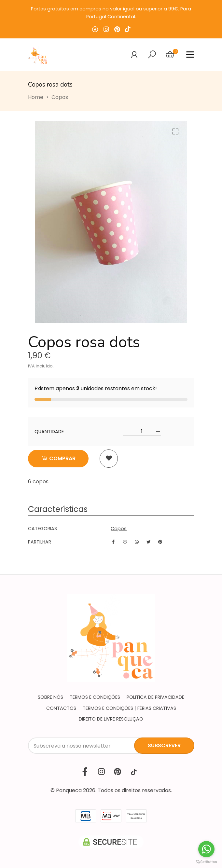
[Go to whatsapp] (206, 849)
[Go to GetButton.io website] (206, 861)
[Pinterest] (160, 542)
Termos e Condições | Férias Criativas (129, 708)
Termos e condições (95, 697)
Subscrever (164, 745)
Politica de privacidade (155, 697)
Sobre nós (50, 697)
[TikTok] (134, 772)
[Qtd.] (142, 431)
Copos (60, 97)
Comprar (58, 458)
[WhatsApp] (137, 542)
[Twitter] (148, 542)
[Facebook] (113, 542)
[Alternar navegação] (152, 55)
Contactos (61, 708)
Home (36, 97)
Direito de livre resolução (111, 719)
